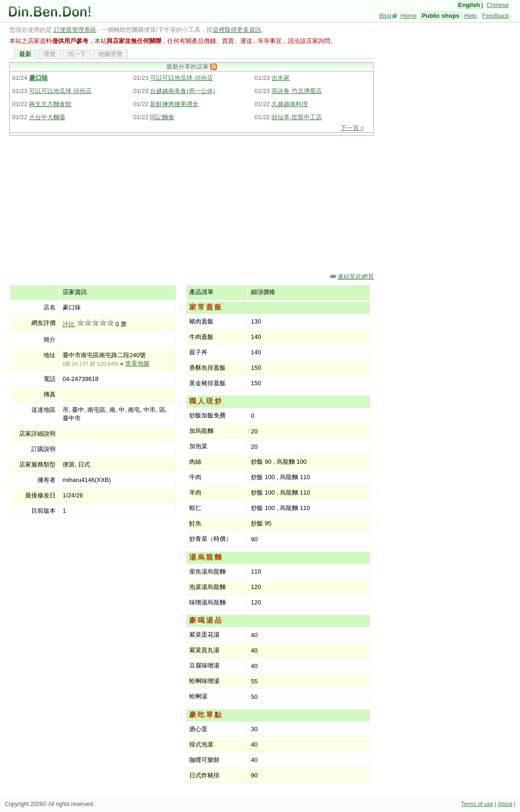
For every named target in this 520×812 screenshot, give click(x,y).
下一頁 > (352, 128)
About (505, 804)
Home (409, 16)
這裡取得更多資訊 (237, 30)
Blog (385, 16)
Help (471, 16)
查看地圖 (137, 363)
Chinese (498, 5)
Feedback (495, 16)
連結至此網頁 (356, 277)
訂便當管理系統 (75, 30)
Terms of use (477, 804)
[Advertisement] (192, 203)
